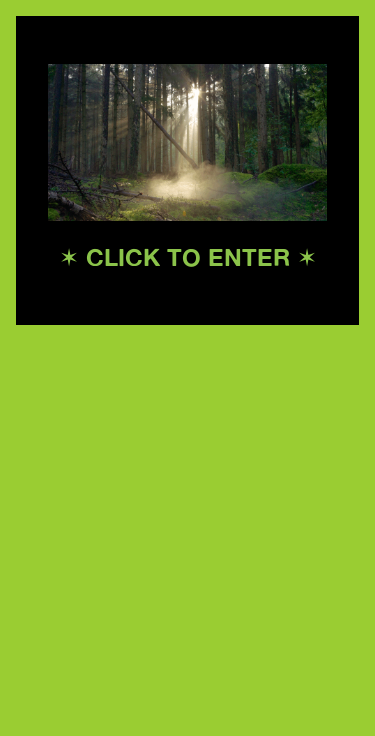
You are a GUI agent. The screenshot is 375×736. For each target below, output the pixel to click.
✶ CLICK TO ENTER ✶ (188, 257)
